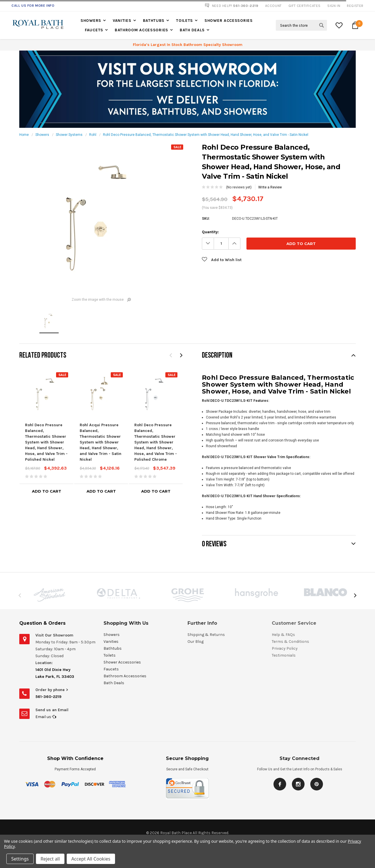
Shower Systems (69, 135)
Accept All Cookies (91, 859)
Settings (20, 859)
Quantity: (210, 232)
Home (24, 135)
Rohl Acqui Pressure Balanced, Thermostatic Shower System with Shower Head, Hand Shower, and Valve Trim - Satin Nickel (101, 442)
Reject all (50, 859)
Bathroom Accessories (141, 30)
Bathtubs (154, 21)
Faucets (94, 30)
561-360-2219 (48, 697)
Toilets (184, 21)
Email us (46, 717)
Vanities (122, 21)
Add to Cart (47, 491)
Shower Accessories (229, 21)
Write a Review (270, 187)
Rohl (93, 135)
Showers (91, 21)
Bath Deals (192, 30)
